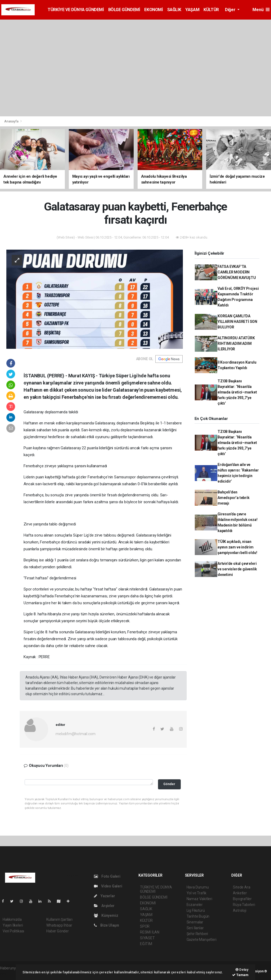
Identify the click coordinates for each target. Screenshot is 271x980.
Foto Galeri (107, 876)
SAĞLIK (174, 10)
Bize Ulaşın (107, 925)
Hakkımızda (12, 919)
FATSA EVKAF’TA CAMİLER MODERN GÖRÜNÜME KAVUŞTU (237, 272)
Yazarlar (104, 896)
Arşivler (104, 906)
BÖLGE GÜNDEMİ (124, 10)
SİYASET (147, 938)
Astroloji (240, 910)
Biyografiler (242, 899)
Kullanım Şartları (59, 919)
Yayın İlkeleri (13, 925)
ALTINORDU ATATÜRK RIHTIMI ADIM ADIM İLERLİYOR (236, 344)
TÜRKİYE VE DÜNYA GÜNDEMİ (76, 10)
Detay (242, 970)
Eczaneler (195, 905)
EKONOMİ (153, 10)
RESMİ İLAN (150, 932)
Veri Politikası (13, 931)
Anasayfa (12, 121)
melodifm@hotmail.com (75, 734)
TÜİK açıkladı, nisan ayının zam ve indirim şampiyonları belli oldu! (237, 547)
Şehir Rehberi (197, 934)
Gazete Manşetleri (202, 940)
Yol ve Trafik (197, 893)
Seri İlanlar (195, 928)
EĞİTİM (146, 944)
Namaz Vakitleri (199, 899)
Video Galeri (108, 886)
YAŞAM (192, 10)
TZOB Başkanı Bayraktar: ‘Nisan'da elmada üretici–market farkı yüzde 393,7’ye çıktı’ (237, 392)
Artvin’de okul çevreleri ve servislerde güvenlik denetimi (237, 569)
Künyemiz (106, 915)
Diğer (231, 10)
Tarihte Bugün (198, 916)
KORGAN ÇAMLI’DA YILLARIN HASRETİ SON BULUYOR (237, 322)
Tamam (240, 975)
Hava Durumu (198, 887)
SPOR (145, 926)
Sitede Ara (241, 887)
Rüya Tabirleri (244, 905)
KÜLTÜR (211, 10)
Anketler (240, 893)
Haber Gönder (58, 931)
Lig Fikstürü (196, 910)
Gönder (169, 784)
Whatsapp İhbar (59, 925)
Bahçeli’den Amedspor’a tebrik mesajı (234, 498)
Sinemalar (195, 922)
